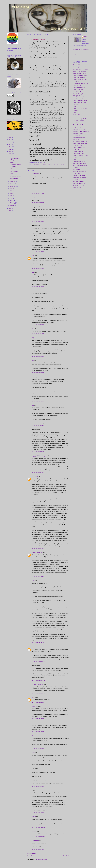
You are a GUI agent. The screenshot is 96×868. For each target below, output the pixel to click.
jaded (33, 256)
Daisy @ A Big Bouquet (79, 88)
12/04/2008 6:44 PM (38, 748)
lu (32, 790)
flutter (33, 697)
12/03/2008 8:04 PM (38, 325)
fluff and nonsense (15, 169)
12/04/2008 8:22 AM (38, 576)
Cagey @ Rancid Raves (79, 73)
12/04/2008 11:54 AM (38, 680)
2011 (10, 147)
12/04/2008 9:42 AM (38, 643)
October (12, 184)
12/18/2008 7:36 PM (38, 849)
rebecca (34, 817)
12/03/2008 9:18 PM (38, 373)
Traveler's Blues (14, 171)
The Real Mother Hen (37, 552)
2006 (10, 211)
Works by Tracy (77, 188)
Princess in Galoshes (79, 153)
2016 (10, 140)
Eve (33, 377)
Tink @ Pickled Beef (78, 181)
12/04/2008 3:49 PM (38, 719)
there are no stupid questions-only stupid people (50, 165)
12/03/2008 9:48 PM (38, 401)
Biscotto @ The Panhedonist (81, 67)
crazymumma (35, 841)
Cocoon (12, 162)
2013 (10, 142)
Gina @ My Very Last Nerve (81, 109)
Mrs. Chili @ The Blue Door (80, 141)
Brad (33, 272)
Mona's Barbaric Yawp (79, 137)
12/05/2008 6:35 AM (38, 813)
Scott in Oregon (77, 169)
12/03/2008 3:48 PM (38, 194)
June (12, 193)
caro (33, 723)
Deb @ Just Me (77, 92)
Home (48, 856)
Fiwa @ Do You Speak (79, 98)
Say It (33, 198)
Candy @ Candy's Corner (80, 75)
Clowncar (34, 647)
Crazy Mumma (77, 85)
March (12, 201)
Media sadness (14, 178)
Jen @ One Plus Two (79, 125)
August (12, 189)
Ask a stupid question (15, 176)
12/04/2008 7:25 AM (38, 548)
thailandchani (35, 173)
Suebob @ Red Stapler (79, 175)
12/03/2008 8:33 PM (38, 334)
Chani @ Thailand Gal (79, 77)
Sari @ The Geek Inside (79, 163)
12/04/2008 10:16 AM (38, 662)
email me (76, 55)
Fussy (75, 106)
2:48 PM (43, 163)
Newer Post (30, 856)
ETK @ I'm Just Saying (79, 96)
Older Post (66, 856)
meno (33, 291)
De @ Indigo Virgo (78, 90)
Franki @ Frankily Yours (79, 102)
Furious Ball (76, 104)
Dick (33, 360)
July (11, 191)
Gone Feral (76, 111)
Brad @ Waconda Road (79, 71)
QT (32, 329)
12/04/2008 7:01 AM (38, 452)
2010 (10, 149)
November (13, 181)
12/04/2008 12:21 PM (38, 693)
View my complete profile (81, 50)
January (12, 205)
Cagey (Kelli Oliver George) (39, 456)
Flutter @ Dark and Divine (80, 100)
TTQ (33, 338)
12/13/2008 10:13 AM (38, 836)
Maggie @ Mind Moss (79, 129)
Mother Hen (76, 139)
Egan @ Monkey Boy (79, 94)
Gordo (75, 113)
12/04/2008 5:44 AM (38, 425)
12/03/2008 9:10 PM (38, 356)
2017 (10, 137)
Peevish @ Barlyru (78, 151)
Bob (33, 405)
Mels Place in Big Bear (38, 684)
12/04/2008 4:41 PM (38, 732)
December (13, 156)
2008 (10, 154)
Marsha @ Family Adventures (81, 131)
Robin (75, 159)
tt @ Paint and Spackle (79, 183)
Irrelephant (76, 123)
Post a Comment (32, 853)
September (13, 186)
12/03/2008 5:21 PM (38, 252)
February (13, 203)
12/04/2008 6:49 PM (38, 786)
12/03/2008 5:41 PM (38, 287)
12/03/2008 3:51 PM (38, 203)
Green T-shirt (77, 115)
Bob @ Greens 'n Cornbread (81, 69)
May (11, 196)
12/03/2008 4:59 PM (38, 221)
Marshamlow (35, 476)
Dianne (33, 736)
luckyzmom (35, 706)
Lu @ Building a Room (79, 127)
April (11, 198)
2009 (10, 152)
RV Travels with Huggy (79, 161)
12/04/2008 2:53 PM (38, 702)
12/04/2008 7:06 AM (38, 472)
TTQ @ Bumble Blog (79, 186)
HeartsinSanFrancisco (79, 117)
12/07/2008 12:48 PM (38, 827)
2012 (10, 144)
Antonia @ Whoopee (79, 65)
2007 (10, 208)
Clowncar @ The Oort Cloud (81, 83)
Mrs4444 (34, 831)
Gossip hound (13, 174)
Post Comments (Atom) (41, 859)
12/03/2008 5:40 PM (38, 268)
